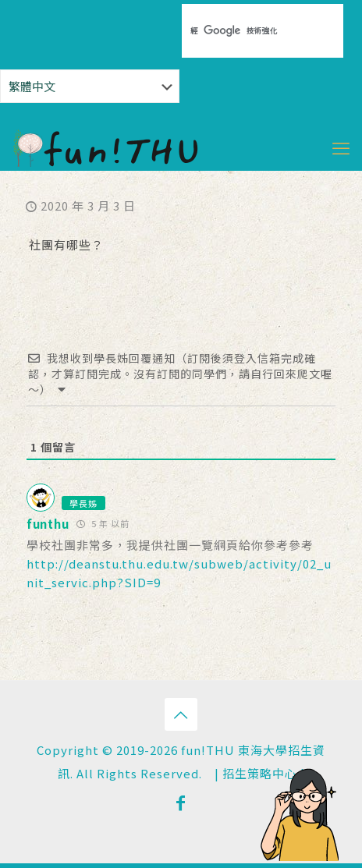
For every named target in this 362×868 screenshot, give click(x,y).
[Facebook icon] (181, 802)
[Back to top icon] (181, 714)
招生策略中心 (260, 773)
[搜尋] (235, 30)
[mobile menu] (341, 147)
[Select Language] (90, 86)
